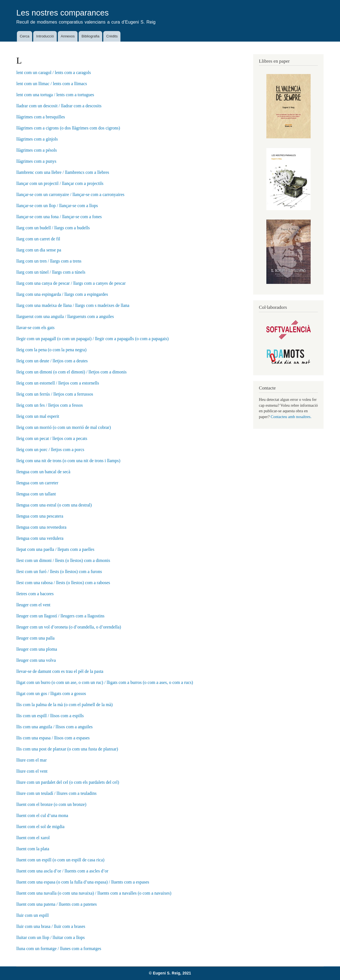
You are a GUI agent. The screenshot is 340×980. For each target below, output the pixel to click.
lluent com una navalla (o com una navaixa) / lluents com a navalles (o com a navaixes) (94, 893)
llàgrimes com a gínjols (37, 139)
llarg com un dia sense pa (39, 250)
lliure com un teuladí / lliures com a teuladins (56, 793)
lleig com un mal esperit (38, 416)
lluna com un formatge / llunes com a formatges (59, 949)
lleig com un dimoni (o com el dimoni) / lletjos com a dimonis (71, 372)
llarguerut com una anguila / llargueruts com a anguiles (65, 316)
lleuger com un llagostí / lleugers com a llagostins (60, 616)
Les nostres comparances (63, 13)
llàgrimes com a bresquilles (41, 117)
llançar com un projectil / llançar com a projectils (60, 183)
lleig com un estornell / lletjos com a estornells (58, 383)
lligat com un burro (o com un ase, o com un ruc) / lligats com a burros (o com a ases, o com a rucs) (105, 682)
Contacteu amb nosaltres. (291, 417)
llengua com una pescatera (40, 516)
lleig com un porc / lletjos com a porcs (50, 450)
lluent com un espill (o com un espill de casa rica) (60, 860)
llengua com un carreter (37, 483)
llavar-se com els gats (35, 328)
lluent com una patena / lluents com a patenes (57, 904)
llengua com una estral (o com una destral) (54, 505)
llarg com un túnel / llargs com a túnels (51, 272)
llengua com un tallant (36, 494)
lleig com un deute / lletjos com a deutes (52, 361)
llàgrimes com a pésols (37, 150)
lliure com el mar (32, 760)
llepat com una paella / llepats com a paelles (55, 549)
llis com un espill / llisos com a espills (50, 716)
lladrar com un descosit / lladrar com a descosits (59, 106)
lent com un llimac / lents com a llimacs (52, 84)
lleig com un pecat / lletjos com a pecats (52, 438)
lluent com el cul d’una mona (42, 815)
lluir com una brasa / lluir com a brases (51, 926)
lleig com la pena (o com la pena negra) (51, 350)
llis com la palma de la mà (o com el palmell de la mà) (65, 705)
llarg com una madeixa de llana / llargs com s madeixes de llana (73, 305)
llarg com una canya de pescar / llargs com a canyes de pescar (71, 283)
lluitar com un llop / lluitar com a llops (51, 937)
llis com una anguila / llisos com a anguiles (55, 727)
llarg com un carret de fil (38, 239)
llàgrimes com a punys (36, 161)
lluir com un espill (33, 915)
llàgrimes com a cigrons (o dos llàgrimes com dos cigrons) (68, 128)
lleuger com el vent (33, 605)
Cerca (25, 36)
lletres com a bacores (35, 594)
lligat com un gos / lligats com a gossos (51, 693)
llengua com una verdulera (40, 538)
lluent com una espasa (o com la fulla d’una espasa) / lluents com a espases (83, 882)
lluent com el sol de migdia (40, 827)
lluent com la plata (33, 849)
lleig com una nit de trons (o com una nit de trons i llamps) (68, 461)
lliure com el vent (32, 771)
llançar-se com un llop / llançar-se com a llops (57, 206)
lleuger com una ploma (37, 649)
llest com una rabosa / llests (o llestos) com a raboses (63, 583)
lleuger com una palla (35, 638)
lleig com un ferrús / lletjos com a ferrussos (55, 394)
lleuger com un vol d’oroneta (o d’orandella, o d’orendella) (69, 627)
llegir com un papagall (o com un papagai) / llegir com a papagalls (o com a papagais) (92, 339)
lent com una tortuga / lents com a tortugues (55, 95)
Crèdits (112, 36)
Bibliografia (91, 36)
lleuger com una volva (36, 660)
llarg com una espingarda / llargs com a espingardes (62, 294)
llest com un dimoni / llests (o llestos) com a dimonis (63, 560)
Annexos (68, 36)
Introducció (45, 36)
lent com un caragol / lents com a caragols (54, 72)
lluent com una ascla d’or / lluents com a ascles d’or (62, 871)
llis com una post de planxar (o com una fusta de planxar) (67, 749)
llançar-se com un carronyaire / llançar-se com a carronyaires (70, 194)
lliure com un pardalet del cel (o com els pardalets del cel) (68, 782)
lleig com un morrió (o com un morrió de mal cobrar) (64, 427)
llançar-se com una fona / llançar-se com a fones (59, 217)
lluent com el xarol (33, 838)
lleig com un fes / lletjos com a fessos (50, 405)
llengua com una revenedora (41, 527)
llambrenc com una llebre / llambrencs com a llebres (63, 172)
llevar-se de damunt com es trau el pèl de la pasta (60, 671)
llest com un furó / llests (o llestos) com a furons (59, 572)
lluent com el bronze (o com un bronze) (51, 804)
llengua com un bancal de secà (43, 472)
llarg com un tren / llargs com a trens (49, 261)
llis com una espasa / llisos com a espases (53, 738)
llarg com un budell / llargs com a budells (53, 228)
